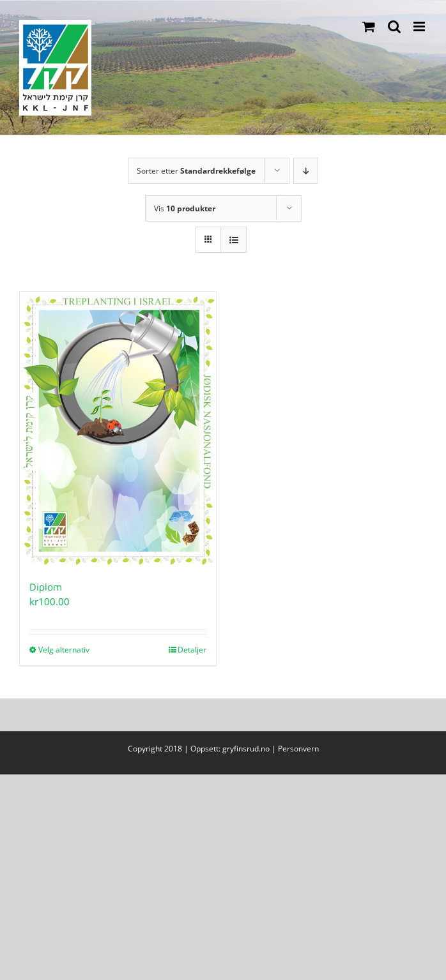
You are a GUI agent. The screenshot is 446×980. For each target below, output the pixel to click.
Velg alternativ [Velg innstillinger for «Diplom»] (64, 650)
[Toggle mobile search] (394, 26)
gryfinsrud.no (246, 749)
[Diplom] (118, 429)
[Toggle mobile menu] (420, 26)
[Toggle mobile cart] (369, 26)
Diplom (46, 587)
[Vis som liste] (234, 240)
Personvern (298, 749)
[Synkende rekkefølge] (306, 171)
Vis (185, 208)
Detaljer (192, 650)
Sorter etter (196, 171)
